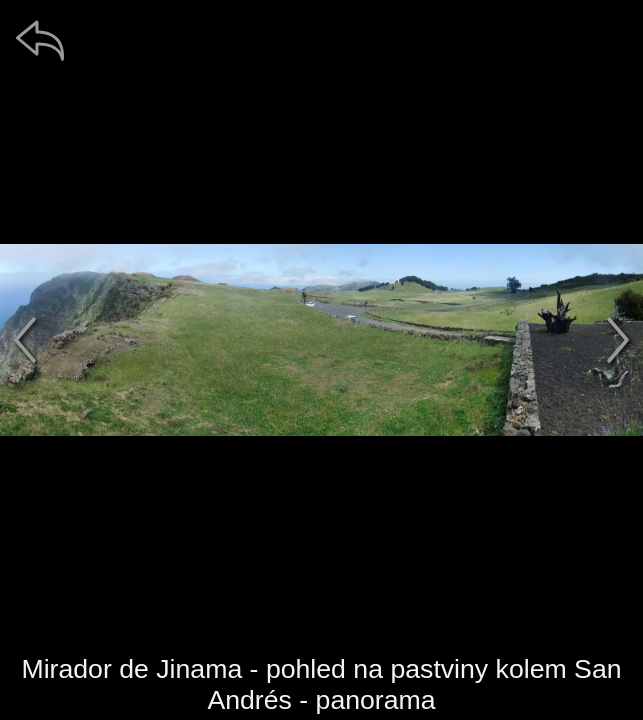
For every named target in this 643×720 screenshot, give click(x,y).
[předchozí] (25, 340)
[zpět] (40, 40)
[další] (618, 340)
